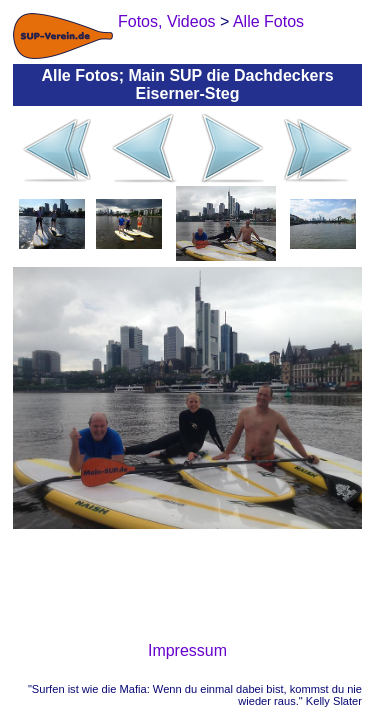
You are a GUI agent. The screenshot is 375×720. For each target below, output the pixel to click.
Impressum (187, 650)
